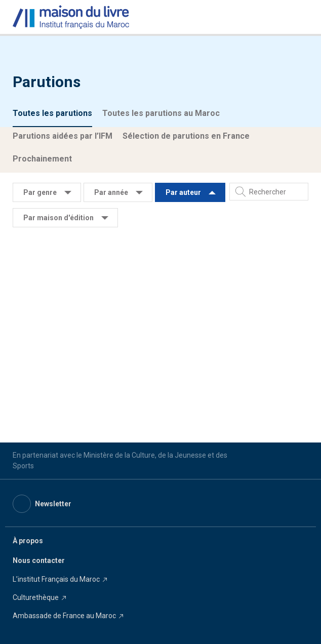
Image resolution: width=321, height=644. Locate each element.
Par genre (40, 192)
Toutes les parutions (52, 113)
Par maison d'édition (58, 218)
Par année (111, 192)
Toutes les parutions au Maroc (161, 113)
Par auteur (183, 192)
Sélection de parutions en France (186, 136)
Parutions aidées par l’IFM (63, 136)
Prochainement (42, 159)
